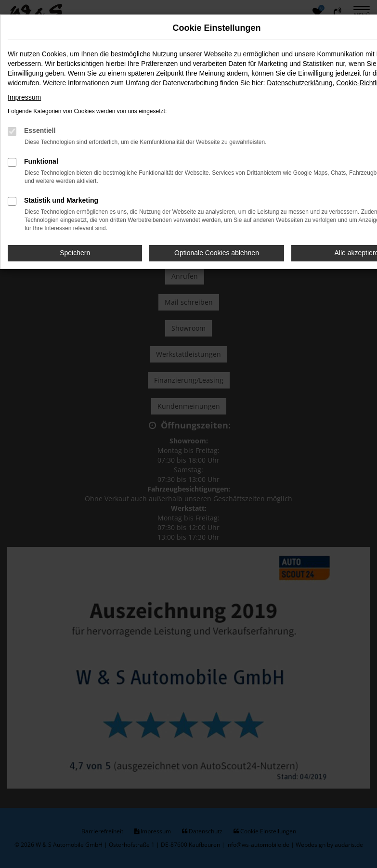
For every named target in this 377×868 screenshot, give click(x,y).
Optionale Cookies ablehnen (217, 253)
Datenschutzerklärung (299, 83)
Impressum (24, 97)
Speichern (75, 253)
